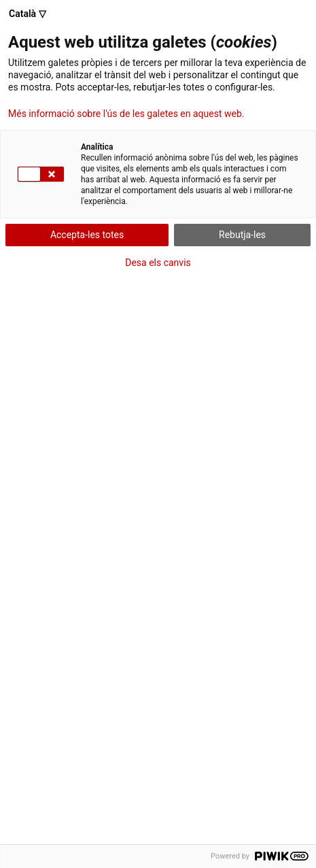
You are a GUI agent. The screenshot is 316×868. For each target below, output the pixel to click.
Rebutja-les (242, 235)
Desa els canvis (158, 263)
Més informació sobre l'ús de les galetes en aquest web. (126, 114)
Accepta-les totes (87, 235)
